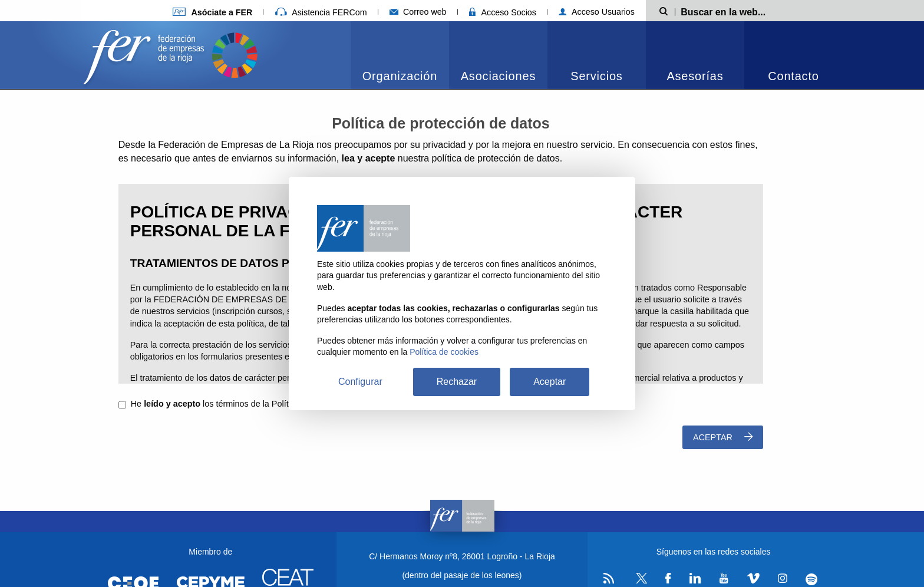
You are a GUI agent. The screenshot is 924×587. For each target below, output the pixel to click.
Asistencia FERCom (321, 12)
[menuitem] (400, 55)
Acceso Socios (503, 12)
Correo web (418, 12)
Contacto (793, 76)
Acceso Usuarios (597, 12)
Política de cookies (444, 352)
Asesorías (695, 76)
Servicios (596, 76)
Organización (400, 76)
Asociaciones (498, 76)
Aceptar (723, 437)
